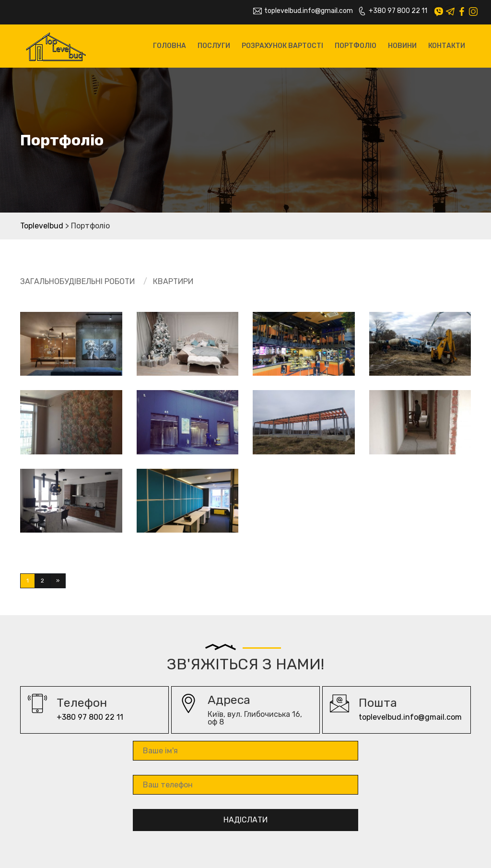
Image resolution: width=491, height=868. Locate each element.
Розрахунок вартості (282, 46)
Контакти (447, 46)
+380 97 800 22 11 (392, 11)
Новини (402, 46)
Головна (170, 46)
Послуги (214, 46)
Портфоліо (356, 46)
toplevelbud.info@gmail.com (303, 11)
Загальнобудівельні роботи (77, 281)
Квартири (173, 281)
